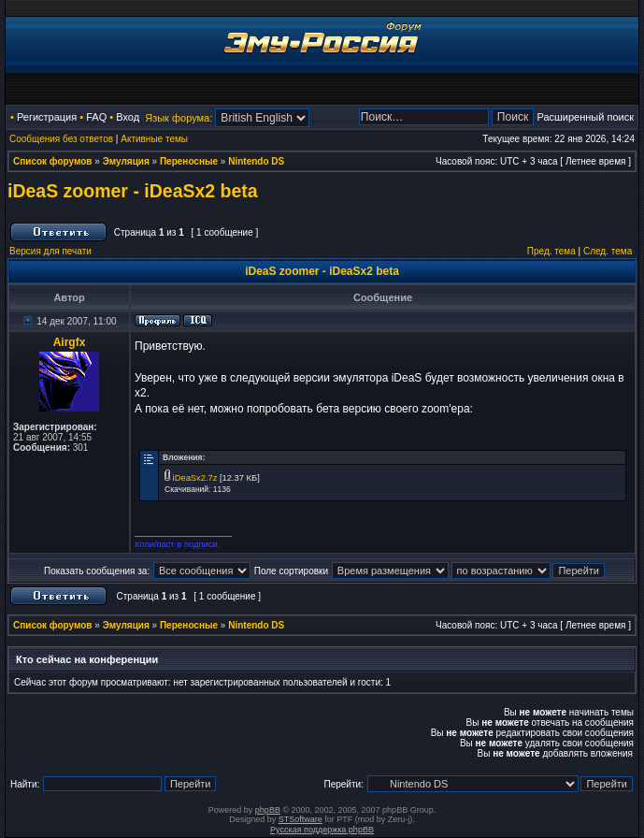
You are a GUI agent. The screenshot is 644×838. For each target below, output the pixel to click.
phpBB (268, 810)
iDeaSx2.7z (195, 478)
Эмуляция (126, 161)
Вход (128, 117)
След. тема (608, 251)
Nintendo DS (256, 161)
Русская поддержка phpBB (322, 830)
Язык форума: (179, 118)
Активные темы (154, 139)
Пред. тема (551, 251)
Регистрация (47, 117)
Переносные (189, 161)
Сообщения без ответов (61, 139)
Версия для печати (50, 251)
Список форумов (53, 161)
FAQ (96, 117)
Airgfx (70, 342)
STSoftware (301, 819)
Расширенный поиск (585, 117)
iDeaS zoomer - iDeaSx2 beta (133, 191)
